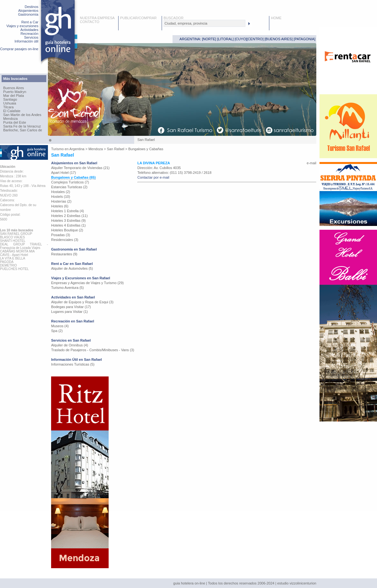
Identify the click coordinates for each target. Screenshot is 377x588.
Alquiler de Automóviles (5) (72, 268)
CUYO (241, 39)
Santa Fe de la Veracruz (22, 126)
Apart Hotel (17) (64, 173)
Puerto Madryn (15, 92)
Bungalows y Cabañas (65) (73, 177)
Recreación (29, 34)
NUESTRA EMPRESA (97, 18)
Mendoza (10, 119)
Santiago (10, 99)
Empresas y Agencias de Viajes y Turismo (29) (87, 283)
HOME (276, 18)
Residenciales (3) (65, 240)
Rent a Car (30, 22)
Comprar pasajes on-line (19, 49)
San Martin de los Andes (22, 115)
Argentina (77, 149)
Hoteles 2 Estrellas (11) (69, 216)
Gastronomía (28, 14)
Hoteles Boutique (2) (67, 230)
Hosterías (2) (61, 201)
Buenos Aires (14, 88)
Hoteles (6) (60, 206)
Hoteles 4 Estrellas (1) (68, 225)
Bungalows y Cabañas (146, 149)
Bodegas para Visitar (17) (71, 307)
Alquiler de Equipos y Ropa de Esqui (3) (82, 302)
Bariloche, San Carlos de (23, 130)
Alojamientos (28, 11)
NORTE (209, 39)
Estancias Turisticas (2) (69, 187)
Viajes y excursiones (22, 26)
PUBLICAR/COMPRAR (138, 18)
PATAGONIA (304, 39)
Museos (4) (60, 326)
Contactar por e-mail (153, 177)
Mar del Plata (14, 96)
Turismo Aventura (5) (67, 288)
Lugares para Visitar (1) (69, 312)
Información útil (26, 41)
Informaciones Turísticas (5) (73, 364)
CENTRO (255, 39)
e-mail (312, 163)
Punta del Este (15, 122)
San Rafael (116, 149)
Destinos (31, 7)
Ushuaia (10, 103)
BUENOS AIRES (279, 39)
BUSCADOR (173, 18)
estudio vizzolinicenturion (297, 583)
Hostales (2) (61, 192)
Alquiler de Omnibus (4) (70, 345)
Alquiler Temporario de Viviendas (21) (80, 168)
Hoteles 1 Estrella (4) (68, 211)
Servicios (31, 37)
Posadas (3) (61, 235)
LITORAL (226, 39)
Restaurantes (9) (64, 254)
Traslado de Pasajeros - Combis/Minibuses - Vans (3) (93, 350)
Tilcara (8, 107)
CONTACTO (90, 22)
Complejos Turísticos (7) (70, 182)
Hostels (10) (61, 197)
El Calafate (12, 111)
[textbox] (204, 23)
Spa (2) (57, 331)
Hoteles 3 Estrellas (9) (68, 220)
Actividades (29, 30)
